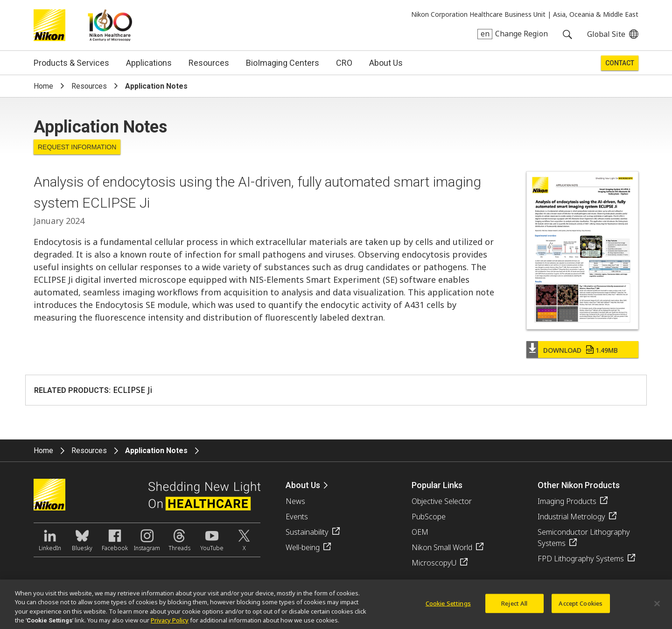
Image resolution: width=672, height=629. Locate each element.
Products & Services (71, 63)
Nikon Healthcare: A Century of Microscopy (110, 25)
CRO (344, 63)
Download (581, 350)
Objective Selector (442, 501)
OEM (420, 532)
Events (297, 517)
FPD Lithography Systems (581, 559)
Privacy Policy (170, 624)
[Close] (657, 608)
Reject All (514, 607)
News (295, 501)
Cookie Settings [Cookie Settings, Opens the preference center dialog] (448, 607)
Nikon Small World (442, 547)
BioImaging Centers (283, 63)
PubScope (429, 517)
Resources (209, 63)
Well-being (303, 547)
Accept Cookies (581, 607)
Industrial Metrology (571, 517)
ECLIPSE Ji (133, 390)
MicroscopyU (434, 563)
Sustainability (307, 532)
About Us (386, 63)
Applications (149, 63)
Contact (620, 63)
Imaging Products (567, 501)
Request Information (77, 147)
